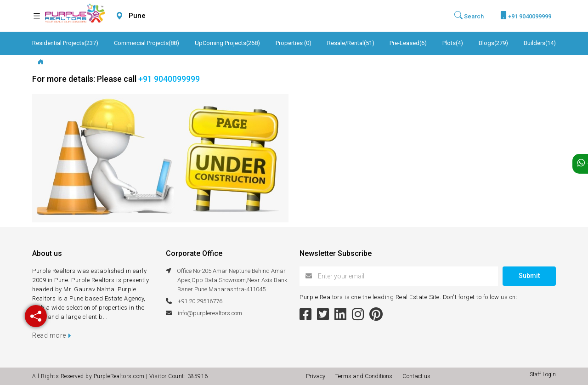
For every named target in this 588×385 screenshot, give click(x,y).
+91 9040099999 (526, 15)
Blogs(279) (493, 43)
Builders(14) (540, 43)
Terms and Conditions (365, 376)
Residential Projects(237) (65, 43)
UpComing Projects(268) (227, 43)
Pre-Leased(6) (408, 43)
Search (469, 16)
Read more (52, 335)
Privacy (317, 376)
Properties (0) (294, 43)
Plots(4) (453, 43)
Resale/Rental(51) (351, 43)
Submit (529, 276)
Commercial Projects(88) (147, 43)
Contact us (416, 376)
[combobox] (159, 16)
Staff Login (543, 374)
